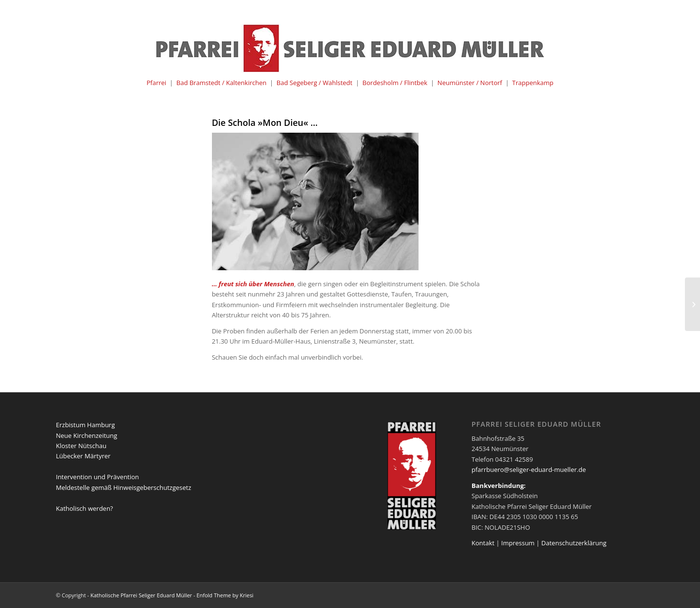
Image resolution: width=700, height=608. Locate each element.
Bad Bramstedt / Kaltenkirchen (221, 83)
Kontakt (483, 543)
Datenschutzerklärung (574, 543)
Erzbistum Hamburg (85, 425)
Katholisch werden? (84, 508)
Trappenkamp (533, 83)
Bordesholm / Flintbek (395, 83)
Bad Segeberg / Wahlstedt (315, 83)
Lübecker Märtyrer (83, 456)
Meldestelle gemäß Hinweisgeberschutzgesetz (123, 487)
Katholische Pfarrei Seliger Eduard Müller (141, 595)
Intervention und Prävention (97, 477)
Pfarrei (156, 83)
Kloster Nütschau (81, 446)
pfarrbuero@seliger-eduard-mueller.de (529, 469)
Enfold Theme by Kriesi (225, 595)
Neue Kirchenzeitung (87, 435)
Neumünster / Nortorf (470, 83)
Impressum (518, 543)
